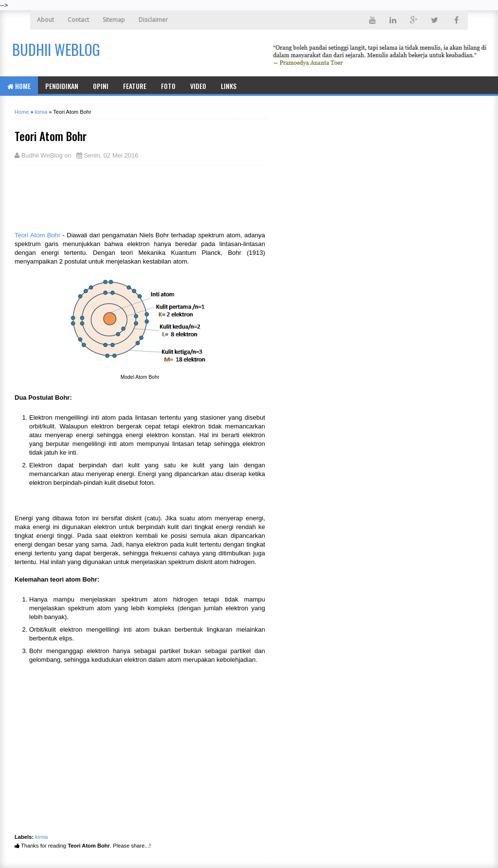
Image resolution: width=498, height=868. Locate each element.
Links (229, 86)
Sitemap (114, 20)
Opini (101, 86)
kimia (41, 837)
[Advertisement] (92, 197)
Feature (135, 86)
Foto (168, 86)
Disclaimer (153, 20)
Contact (78, 20)
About (45, 20)
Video (198, 86)
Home (19, 86)
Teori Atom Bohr (37, 235)
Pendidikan (62, 86)
